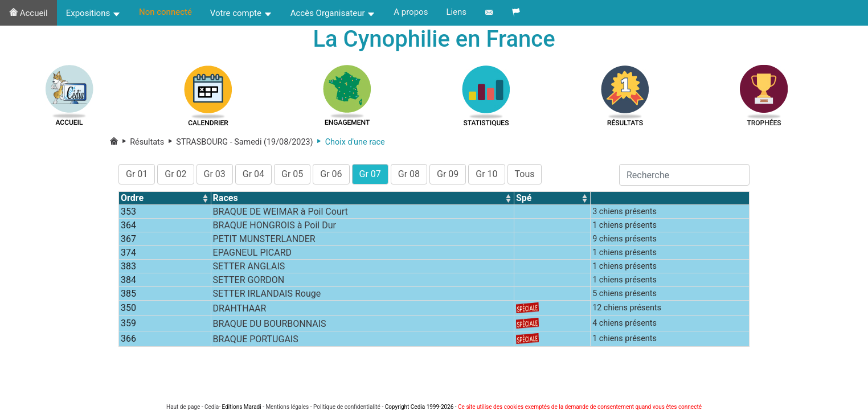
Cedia (212, 407)
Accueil (28, 13)
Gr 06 (331, 174)
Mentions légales (287, 407)
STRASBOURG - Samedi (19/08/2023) (238, 142)
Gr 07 (370, 174)
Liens (456, 12)
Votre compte (241, 13)
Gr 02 (175, 174)
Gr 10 (486, 174)
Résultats (142, 142)
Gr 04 (253, 174)
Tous (525, 174)
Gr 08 (409, 174)
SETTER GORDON (249, 280)
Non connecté (165, 12)
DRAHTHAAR (240, 308)
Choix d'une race (349, 142)
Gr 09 (448, 174)
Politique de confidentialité (347, 407)
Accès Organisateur (333, 13)
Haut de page (183, 407)
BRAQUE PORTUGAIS (256, 339)
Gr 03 (215, 174)
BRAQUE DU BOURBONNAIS (270, 324)
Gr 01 (137, 174)
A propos (411, 12)
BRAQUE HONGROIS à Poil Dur (275, 225)
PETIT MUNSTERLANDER (264, 239)
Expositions (93, 13)
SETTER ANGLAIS (249, 266)
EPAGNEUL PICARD (252, 253)
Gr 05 (292, 174)
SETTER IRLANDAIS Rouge (267, 294)
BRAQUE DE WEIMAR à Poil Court (281, 212)
